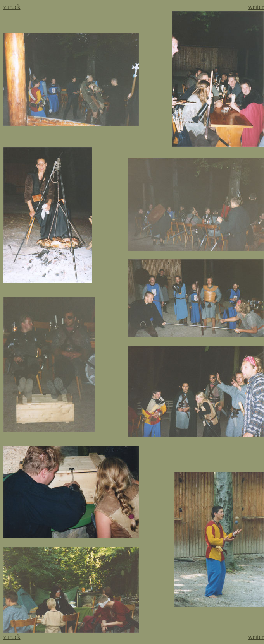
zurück (12, 7)
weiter (256, 7)
